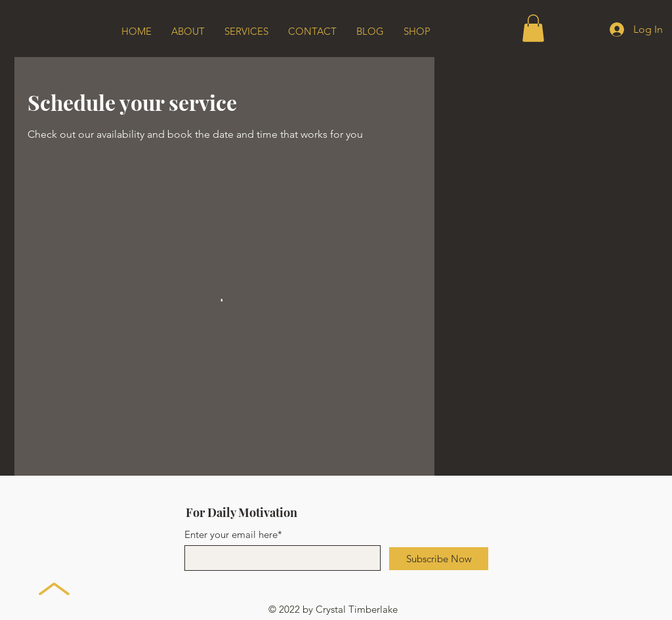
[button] (533, 28)
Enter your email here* (233, 534)
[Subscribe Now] (439, 559)
